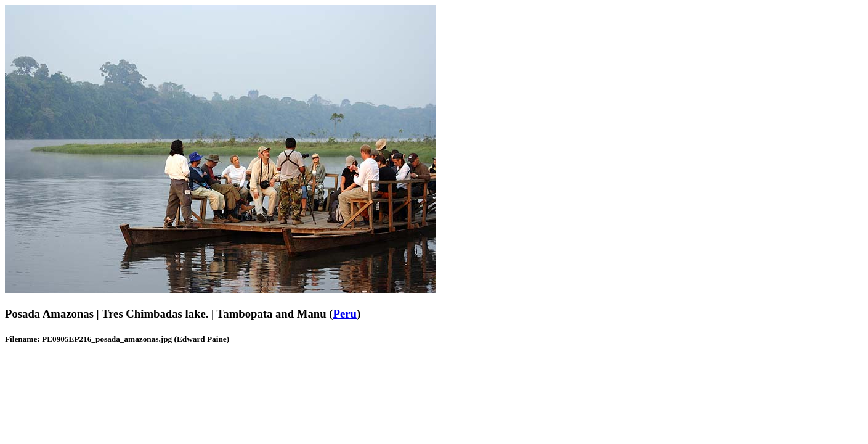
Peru (345, 314)
